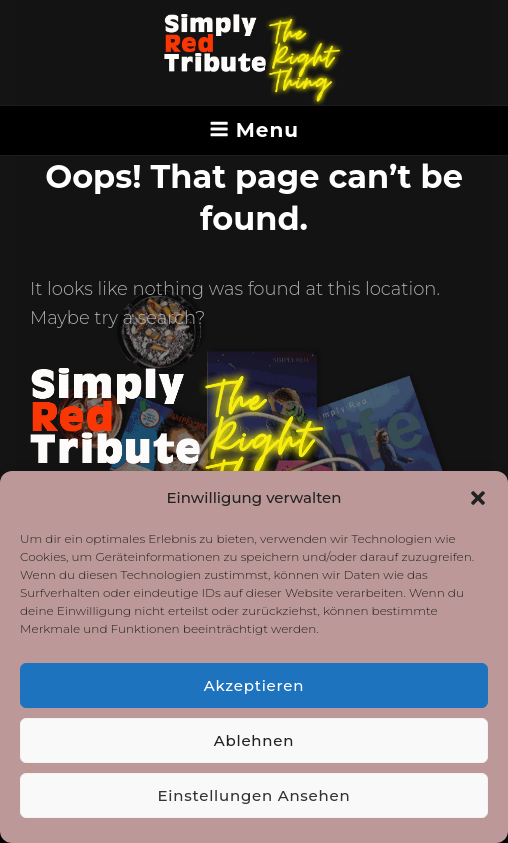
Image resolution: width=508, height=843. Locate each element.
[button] (478, 498)
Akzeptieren (254, 685)
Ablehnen (254, 740)
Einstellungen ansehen (254, 795)
